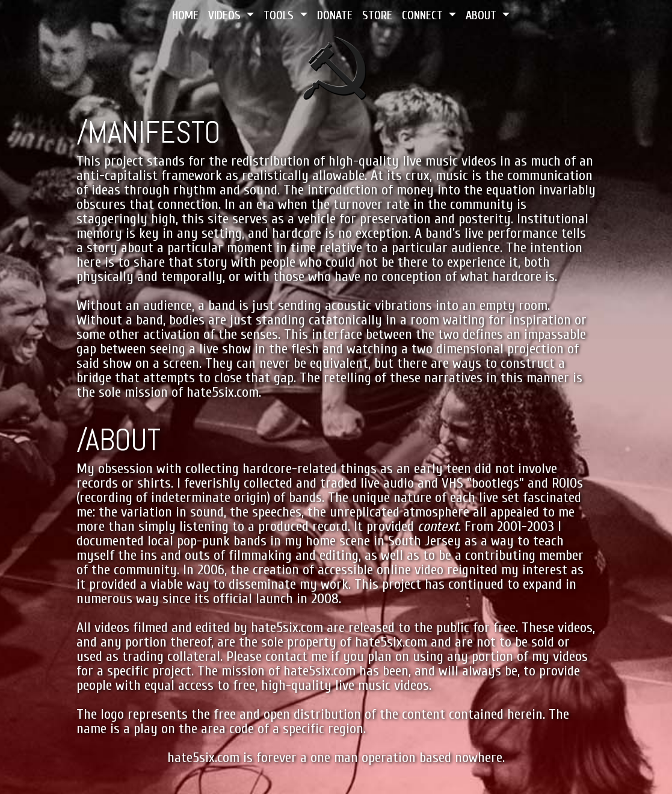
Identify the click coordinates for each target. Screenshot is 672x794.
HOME (185, 15)
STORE (377, 15)
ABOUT (482, 15)
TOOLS (280, 15)
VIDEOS (226, 15)
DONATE (335, 15)
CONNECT (424, 15)
